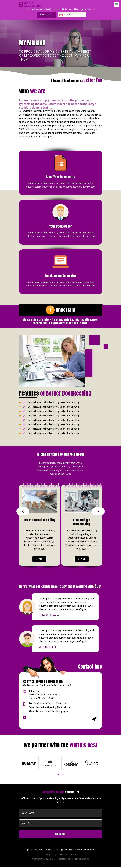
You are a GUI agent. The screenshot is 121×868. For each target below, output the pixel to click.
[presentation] (23, 512)
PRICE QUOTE (46, 15)
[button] (59, 776)
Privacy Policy (50, 855)
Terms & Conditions (69, 855)
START (39, 560)
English (66, 15)
